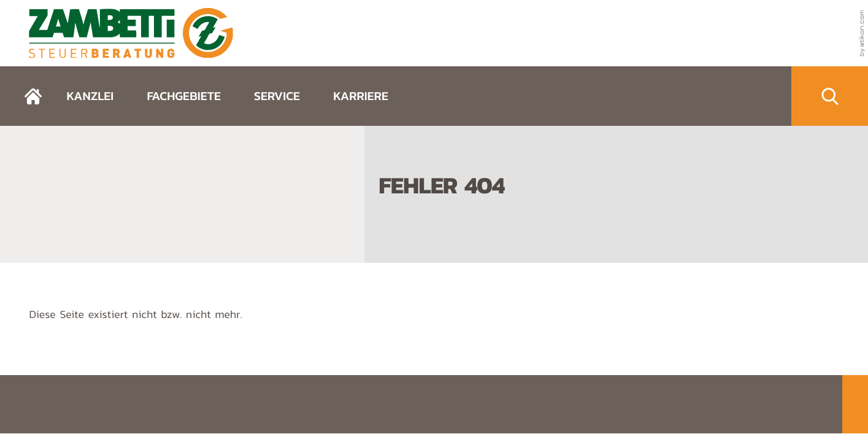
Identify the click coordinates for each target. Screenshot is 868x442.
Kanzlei (90, 96)
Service (277, 96)
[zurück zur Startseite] (131, 33)
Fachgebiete (184, 96)
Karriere (361, 96)
